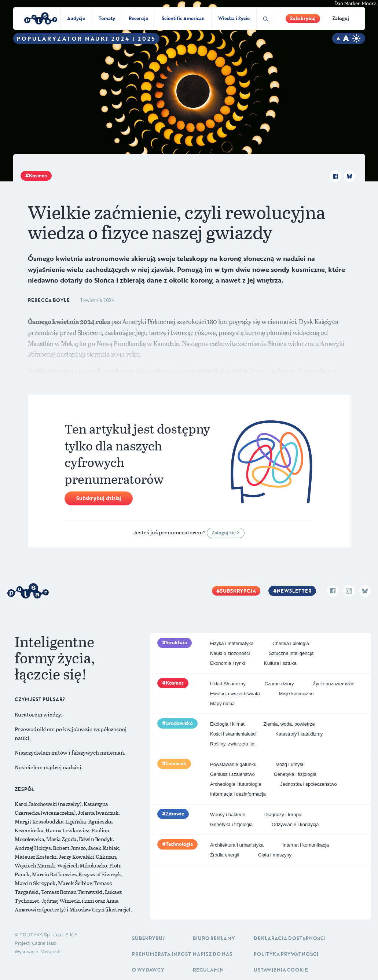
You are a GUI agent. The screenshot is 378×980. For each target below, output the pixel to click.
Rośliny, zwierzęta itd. (233, 744)
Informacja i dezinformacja (238, 794)
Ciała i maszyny (275, 855)
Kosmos (38, 176)
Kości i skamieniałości (233, 734)
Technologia (179, 844)
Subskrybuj (303, 18)
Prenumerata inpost (162, 954)
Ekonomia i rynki (227, 663)
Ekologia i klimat (227, 724)
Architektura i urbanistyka (237, 845)
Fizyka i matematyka (232, 643)
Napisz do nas (212, 954)
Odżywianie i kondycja (295, 824)
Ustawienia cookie (281, 970)
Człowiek (176, 763)
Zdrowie (175, 814)
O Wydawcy (148, 970)
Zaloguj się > (226, 533)
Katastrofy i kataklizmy (299, 734)
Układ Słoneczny (228, 684)
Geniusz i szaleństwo (232, 774)
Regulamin (208, 970)
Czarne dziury (279, 684)
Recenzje (138, 18)
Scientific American (183, 18)
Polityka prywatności (286, 954)
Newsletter (294, 591)
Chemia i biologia (291, 643)
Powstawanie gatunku (233, 764)
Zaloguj (341, 18)
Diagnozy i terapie (283, 815)
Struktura (176, 642)
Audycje (76, 18)
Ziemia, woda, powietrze (289, 724)
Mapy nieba (222, 703)
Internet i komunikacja (306, 845)
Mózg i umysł (289, 764)
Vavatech (50, 952)
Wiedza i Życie (234, 18)
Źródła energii (225, 855)
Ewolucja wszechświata (235, 694)
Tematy (107, 18)
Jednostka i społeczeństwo (309, 784)
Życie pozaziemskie (333, 684)
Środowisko (179, 723)
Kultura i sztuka (280, 663)
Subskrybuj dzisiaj (99, 498)
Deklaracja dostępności (289, 938)
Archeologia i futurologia (236, 784)
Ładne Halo (45, 943)
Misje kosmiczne (296, 694)
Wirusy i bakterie (228, 815)
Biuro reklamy (214, 938)
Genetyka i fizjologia (295, 774)
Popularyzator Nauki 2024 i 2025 (86, 38)
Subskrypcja (238, 591)
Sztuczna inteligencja (291, 653)
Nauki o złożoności (230, 653)
